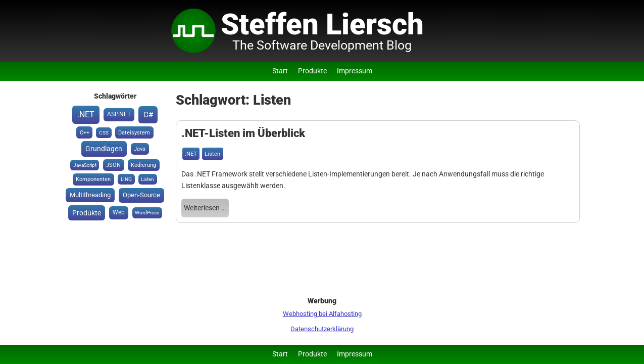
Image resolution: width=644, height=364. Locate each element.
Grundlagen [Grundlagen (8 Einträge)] (104, 149)
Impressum (355, 71)
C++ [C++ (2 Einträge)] (85, 133)
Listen (212, 154)
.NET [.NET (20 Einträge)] (86, 115)
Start (280, 71)
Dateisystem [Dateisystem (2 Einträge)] (134, 133)
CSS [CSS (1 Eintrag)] (104, 133)
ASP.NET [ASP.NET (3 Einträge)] (119, 114)
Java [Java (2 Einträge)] (140, 149)
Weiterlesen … (205, 208)
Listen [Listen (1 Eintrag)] (147, 179)
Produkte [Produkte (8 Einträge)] (87, 213)
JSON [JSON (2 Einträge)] (113, 165)
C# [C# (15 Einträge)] (148, 115)
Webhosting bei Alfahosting (322, 314)
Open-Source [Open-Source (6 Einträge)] (141, 195)
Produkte (312, 71)
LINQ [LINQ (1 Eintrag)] (126, 179)
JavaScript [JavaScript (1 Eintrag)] (85, 165)
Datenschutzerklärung (322, 329)
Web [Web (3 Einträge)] (119, 212)
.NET (191, 154)
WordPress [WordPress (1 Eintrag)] (147, 213)
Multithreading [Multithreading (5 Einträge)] (90, 195)
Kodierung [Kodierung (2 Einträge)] (143, 165)
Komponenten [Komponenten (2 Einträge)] (93, 179)
